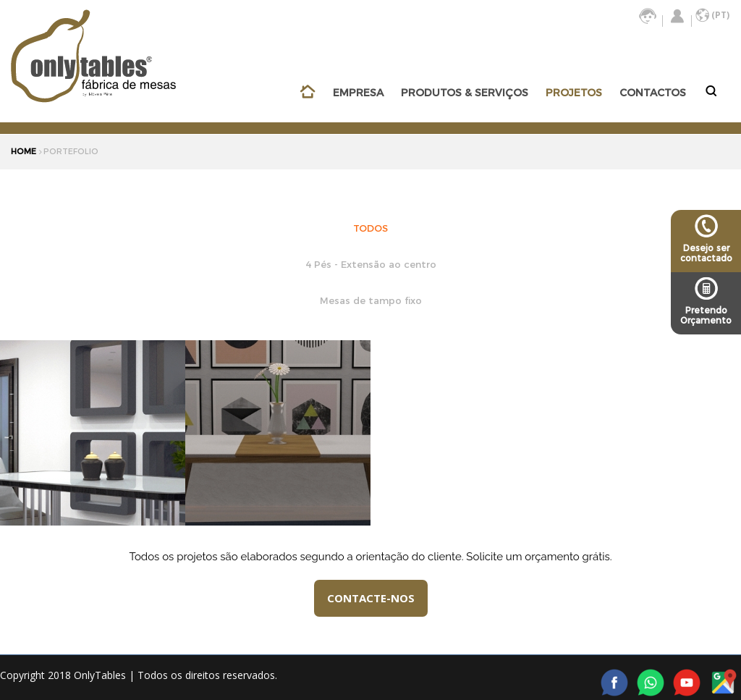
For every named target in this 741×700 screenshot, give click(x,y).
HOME (24, 151)
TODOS (370, 228)
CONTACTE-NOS (371, 598)
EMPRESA (358, 93)
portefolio (71, 151)
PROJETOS (574, 93)
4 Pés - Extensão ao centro (371, 264)
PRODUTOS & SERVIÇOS (465, 93)
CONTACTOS (653, 93)
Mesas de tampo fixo (371, 300)
